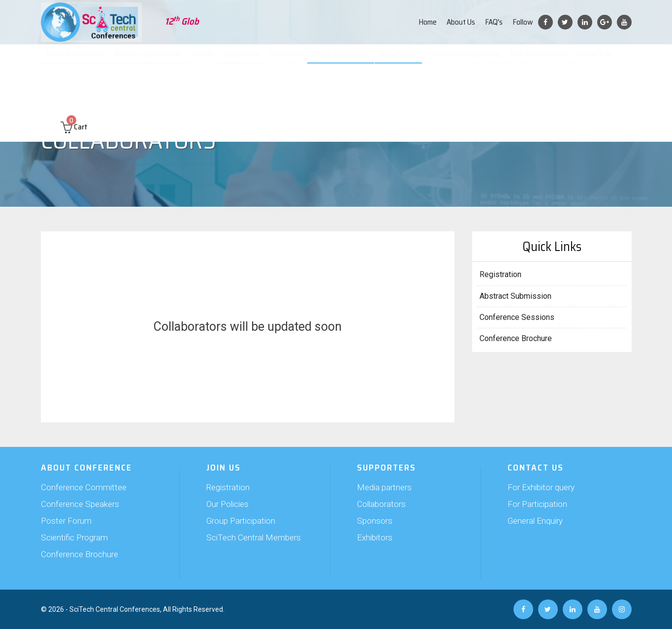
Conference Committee (84, 487)
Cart (74, 89)
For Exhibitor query (541, 487)
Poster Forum (66, 521)
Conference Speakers (80, 504)
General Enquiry (535, 521)
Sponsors (375, 521)
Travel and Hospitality (466, 59)
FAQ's (494, 22)
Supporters (246, 59)
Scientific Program (74, 537)
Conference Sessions (517, 317)
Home (428, 22)
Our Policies (227, 504)
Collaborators (381, 504)
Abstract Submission (153, 59)
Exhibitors (375, 537)
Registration (500, 274)
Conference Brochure (516, 338)
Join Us (207, 59)
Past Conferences (540, 59)
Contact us (596, 59)
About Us (461, 22)
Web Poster (401, 59)
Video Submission (345, 59)
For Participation (537, 504)
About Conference (80, 59)
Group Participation (241, 521)
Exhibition (290, 59)
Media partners (384, 487)
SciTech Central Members (254, 537)
